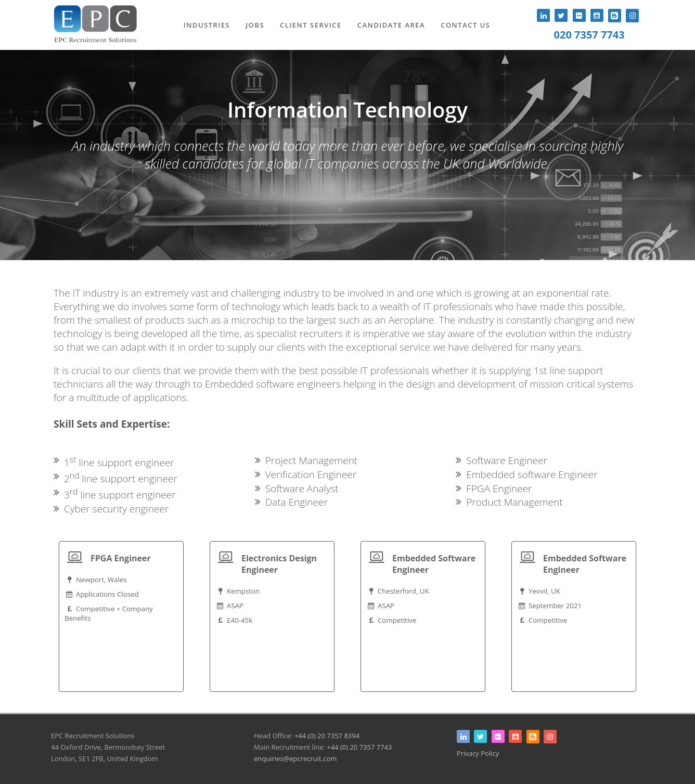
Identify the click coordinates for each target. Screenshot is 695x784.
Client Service (311, 25)
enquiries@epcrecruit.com (295, 759)
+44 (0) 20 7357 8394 (327, 736)
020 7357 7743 (589, 35)
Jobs (255, 25)
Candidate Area (391, 25)
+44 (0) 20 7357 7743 (359, 747)
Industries (207, 25)
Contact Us (465, 25)
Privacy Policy (478, 753)
